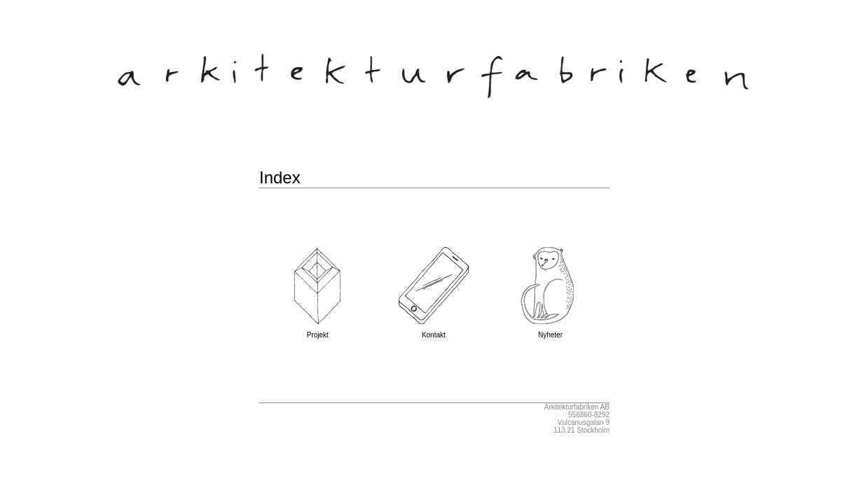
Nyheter (551, 332)
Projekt (317, 332)
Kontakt (434, 332)
